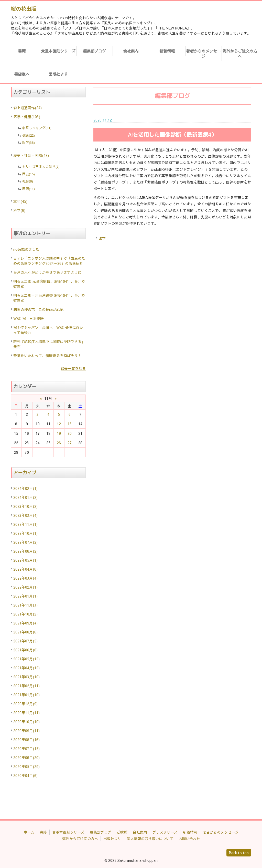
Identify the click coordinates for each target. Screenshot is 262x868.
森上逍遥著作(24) (28, 108)
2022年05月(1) (25, 560)
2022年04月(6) (25, 569)
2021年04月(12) (26, 668)
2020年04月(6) (25, 775)
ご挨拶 (122, 832)
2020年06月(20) (26, 758)
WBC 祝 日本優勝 (29, 318)
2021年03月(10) (26, 677)
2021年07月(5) (25, 641)
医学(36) (29, 143)
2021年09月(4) (25, 623)
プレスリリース (165, 832)
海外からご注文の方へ (240, 53)
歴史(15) (29, 174)
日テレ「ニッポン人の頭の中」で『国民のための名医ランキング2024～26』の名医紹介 (49, 261)
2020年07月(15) (26, 749)
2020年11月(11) (26, 713)
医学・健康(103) (27, 117)
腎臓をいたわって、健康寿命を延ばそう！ (47, 356)
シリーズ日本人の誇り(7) (41, 167)
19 (59, 433)
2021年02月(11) (26, 686)
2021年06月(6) (25, 650)
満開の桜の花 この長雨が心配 (38, 309)
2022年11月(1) (25, 524)
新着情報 (167, 51)
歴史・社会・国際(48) (31, 155)
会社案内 (131, 51)
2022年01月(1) (25, 596)
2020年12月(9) (25, 704)
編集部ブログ (94, 51)
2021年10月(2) (25, 614)
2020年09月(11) (26, 731)
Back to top (239, 853)
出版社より (58, 74)
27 (70, 443)
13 (70, 424)
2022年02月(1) (25, 587)
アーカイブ (25, 473)
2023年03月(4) (25, 515)
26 (59, 443)
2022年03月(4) (25, 578)
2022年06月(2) (25, 551)
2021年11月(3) (25, 605)
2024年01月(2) (25, 497)
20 (70, 433)
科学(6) (19, 210)
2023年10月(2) (25, 506)
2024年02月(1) (25, 488)
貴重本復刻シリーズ (58, 51)
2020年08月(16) (26, 740)
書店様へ (22, 74)
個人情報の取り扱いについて (150, 839)
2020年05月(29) (26, 766)
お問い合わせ (189, 839)
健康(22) (29, 135)
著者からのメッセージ (204, 53)
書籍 (22, 51)
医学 (102, 238)
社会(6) (28, 181)
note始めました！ (28, 249)
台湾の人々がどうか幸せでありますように (47, 272)
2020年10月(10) (26, 722)
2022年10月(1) (25, 533)
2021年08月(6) (25, 632)
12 (59, 424)
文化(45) (20, 201)
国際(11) (29, 189)
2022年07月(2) (25, 542)
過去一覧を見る (73, 368)
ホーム (29, 832)
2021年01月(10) (26, 695)
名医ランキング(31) (37, 128)
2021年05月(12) (26, 659)
